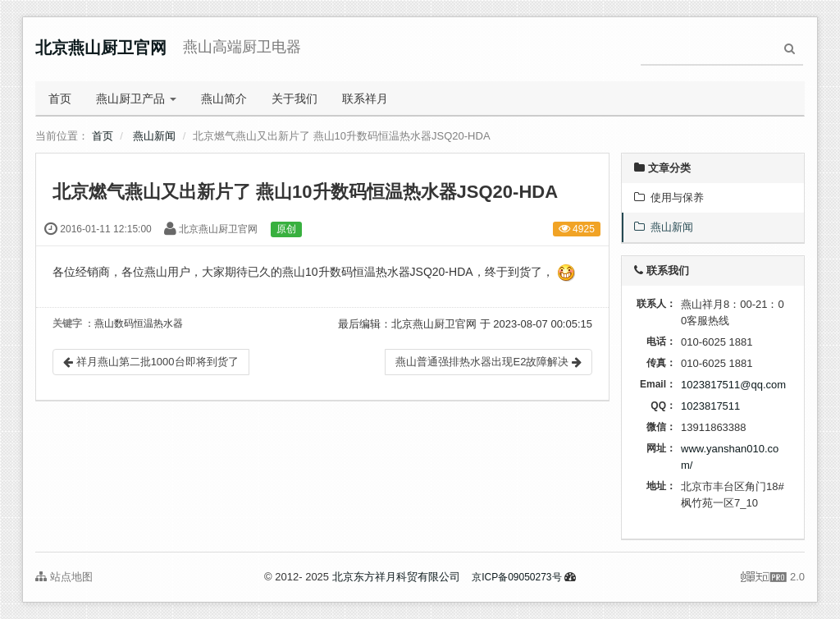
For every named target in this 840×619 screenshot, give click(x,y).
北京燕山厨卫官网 (101, 48)
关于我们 (294, 99)
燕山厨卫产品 (136, 99)
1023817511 (710, 406)
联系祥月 (365, 99)
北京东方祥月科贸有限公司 (396, 577)
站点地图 (64, 577)
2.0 (773, 578)
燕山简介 (224, 99)
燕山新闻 (154, 136)
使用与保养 (669, 197)
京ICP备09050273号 (516, 577)
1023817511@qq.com (733, 385)
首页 (60, 99)
